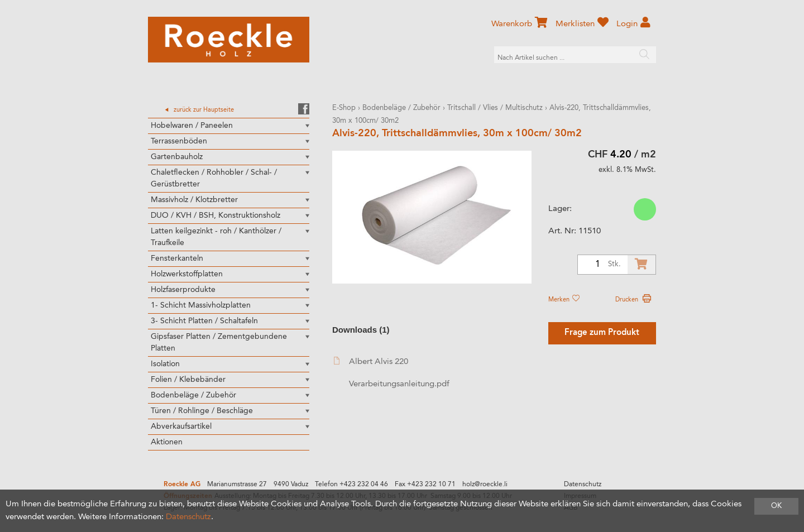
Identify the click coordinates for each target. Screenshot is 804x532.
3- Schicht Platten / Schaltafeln (204, 321)
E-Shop (344, 108)
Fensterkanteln (177, 258)
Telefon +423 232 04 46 (351, 485)
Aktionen (167, 442)
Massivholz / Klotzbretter (194, 200)
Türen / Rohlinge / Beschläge (202, 411)
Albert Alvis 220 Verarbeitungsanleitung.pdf (392, 373)
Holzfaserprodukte (183, 290)
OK (776, 506)
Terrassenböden (179, 141)
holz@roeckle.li (485, 485)
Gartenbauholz (177, 157)
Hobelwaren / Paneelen (192, 126)
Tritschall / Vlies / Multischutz (495, 108)
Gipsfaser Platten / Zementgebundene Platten (219, 342)
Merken (564, 300)
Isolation (165, 364)
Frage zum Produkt (602, 333)
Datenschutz (583, 485)
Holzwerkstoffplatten (187, 274)
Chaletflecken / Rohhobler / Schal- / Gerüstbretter (214, 178)
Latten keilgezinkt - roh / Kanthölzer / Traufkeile (216, 237)
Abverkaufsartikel (181, 426)
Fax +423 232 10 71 (425, 485)
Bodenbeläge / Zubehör (193, 395)
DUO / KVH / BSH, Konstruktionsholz (216, 215)
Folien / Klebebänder (188, 380)
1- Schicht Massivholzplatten (201, 305)
